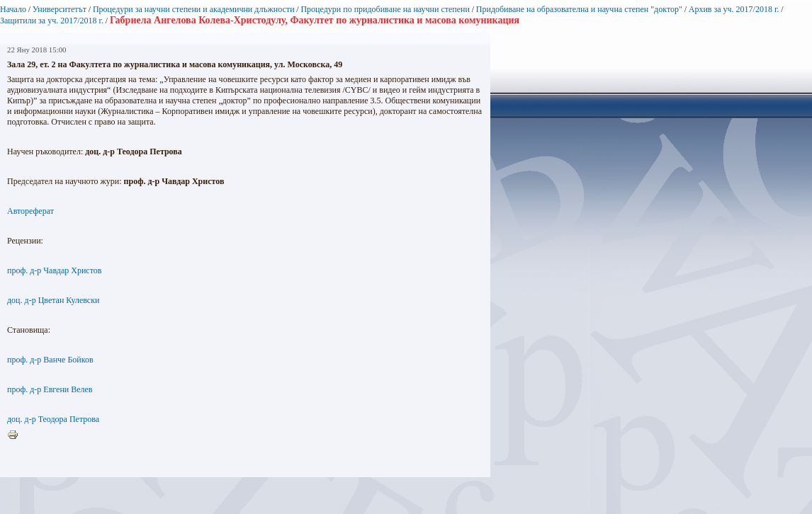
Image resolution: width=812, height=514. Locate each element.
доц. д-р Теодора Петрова (53, 419)
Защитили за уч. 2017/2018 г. (52, 21)
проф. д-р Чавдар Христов (54, 270)
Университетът (60, 9)
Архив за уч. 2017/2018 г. (734, 9)
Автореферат (30, 211)
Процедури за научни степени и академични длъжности (194, 9)
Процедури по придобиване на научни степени (385, 9)
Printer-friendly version (16, 435)
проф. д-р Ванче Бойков (50, 360)
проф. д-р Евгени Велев (50, 389)
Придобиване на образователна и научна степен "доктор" (579, 9)
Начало (13, 9)
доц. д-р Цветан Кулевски (53, 300)
